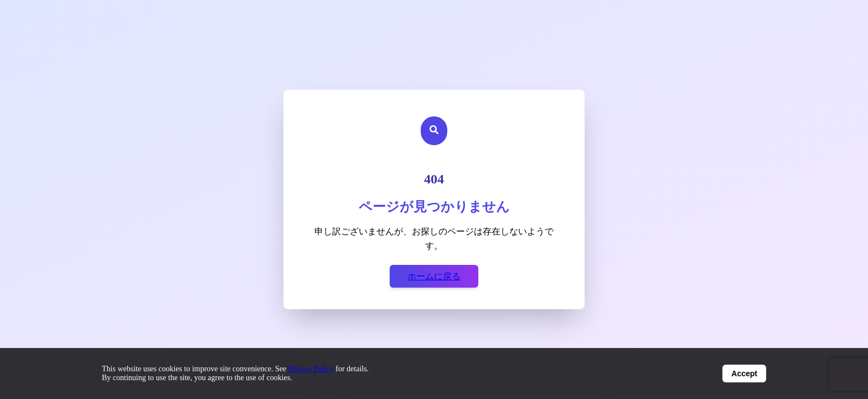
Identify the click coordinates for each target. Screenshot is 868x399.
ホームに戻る (434, 276)
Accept (744, 374)
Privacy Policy (311, 369)
